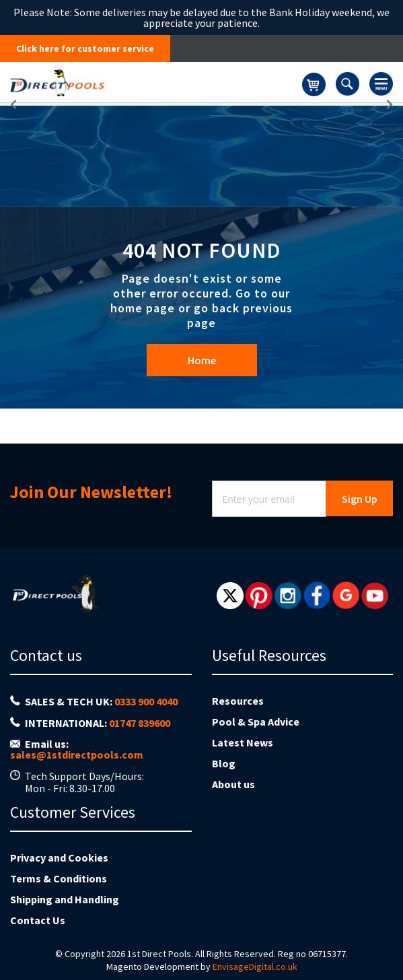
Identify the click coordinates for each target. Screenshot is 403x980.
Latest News (243, 742)
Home (202, 360)
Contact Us (38, 920)
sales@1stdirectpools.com (77, 755)
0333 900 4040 (146, 701)
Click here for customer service (85, 48)
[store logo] (156, 82)
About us (233, 784)
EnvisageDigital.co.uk (255, 967)
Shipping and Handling (65, 899)
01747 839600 (140, 723)
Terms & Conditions (59, 878)
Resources (238, 701)
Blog (224, 763)
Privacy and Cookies (59, 858)
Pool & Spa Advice (256, 722)
